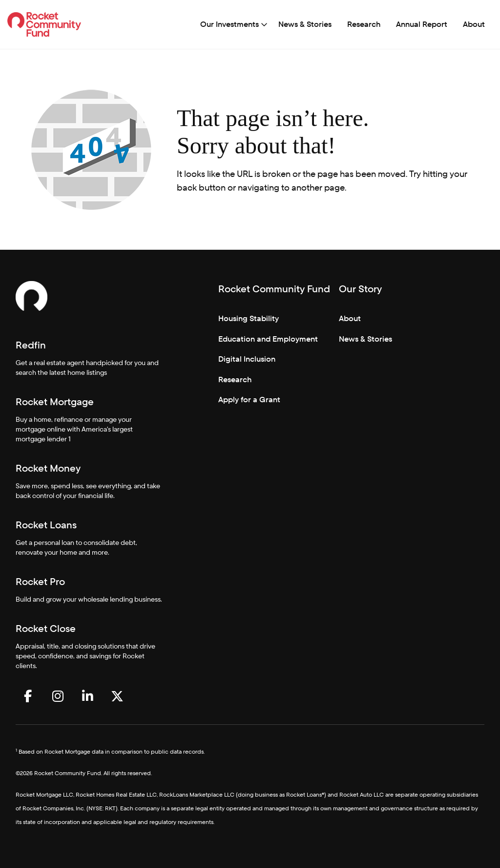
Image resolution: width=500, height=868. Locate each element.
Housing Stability (249, 318)
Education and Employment (268, 339)
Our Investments (229, 24)
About (474, 24)
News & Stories (305, 24)
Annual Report (422, 24)
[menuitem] (231, 24)
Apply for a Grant (249, 400)
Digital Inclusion (247, 359)
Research (364, 24)
